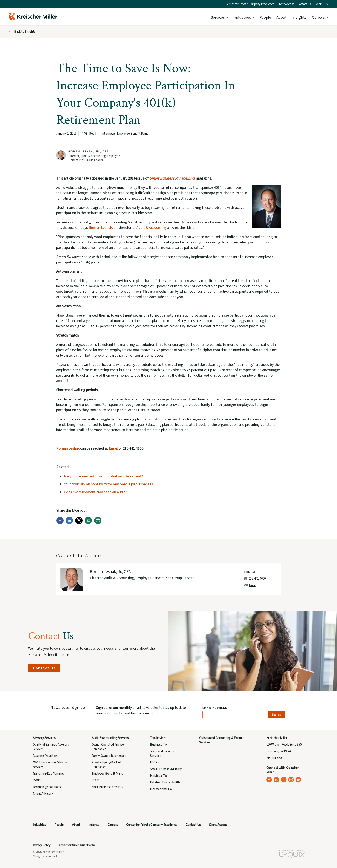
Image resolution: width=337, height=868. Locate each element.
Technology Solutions (47, 787)
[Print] (98, 523)
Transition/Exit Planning (48, 774)
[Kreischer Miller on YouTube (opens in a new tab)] (298, 780)
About (281, 17)
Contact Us (304, 4)
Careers (318, 17)
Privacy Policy (42, 845)
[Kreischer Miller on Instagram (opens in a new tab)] (291, 780)
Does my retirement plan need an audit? (95, 492)
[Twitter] (79, 523)
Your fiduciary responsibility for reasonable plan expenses (108, 484)
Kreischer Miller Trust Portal (77, 845)
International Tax (161, 789)
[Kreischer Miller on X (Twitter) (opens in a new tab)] (284, 780)
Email (113, 449)
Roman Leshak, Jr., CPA (88, 152)
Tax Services (158, 738)
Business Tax (159, 745)
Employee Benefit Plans (133, 134)
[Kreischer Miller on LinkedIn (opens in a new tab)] (276, 780)
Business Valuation (45, 756)
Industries (242, 17)
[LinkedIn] (69, 523)
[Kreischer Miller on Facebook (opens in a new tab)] (269, 780)
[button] (327, 4)
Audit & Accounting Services (110, 738)
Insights (299, 17)
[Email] (88, 523)
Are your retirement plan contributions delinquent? (103, 476)
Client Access (286, 4)
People (265, 17)
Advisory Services (44, 738)
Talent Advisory (43, 794)
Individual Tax (159, 776)
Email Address (215, 708)
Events (318, 4)
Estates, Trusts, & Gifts (165, 783)
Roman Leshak (68, 449)
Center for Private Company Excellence (250, 4)
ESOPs (37, 780)
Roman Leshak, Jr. (103, 228)
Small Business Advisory (107, 787)
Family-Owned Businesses (109, 756)
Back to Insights (25, 32)
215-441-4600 (257, 579)
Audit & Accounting (151, 228)
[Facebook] (60, 523)
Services (218, 17)
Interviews (108, 134)
